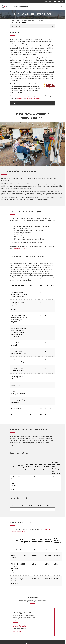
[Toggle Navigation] (61, 7)
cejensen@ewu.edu (33, 98)
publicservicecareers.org (21, 248)
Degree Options (32, 103)
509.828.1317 (21, 98)
